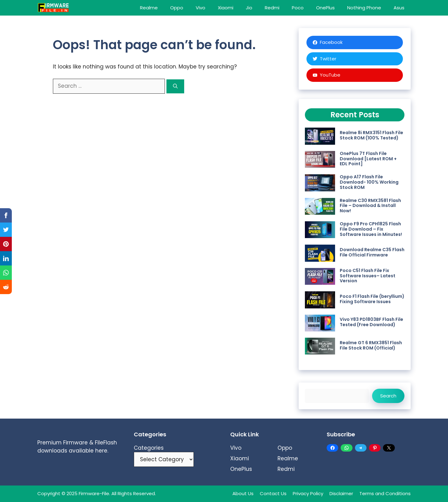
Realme (149, 8)
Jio (249, 8)
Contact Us (273, 493)
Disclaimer (341, 493)
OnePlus (325, 8)
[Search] (175, 86)
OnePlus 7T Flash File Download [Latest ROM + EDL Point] (368, 159)
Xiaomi (226, 8)
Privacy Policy (308, 493)
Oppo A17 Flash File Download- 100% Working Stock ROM (369, 182)
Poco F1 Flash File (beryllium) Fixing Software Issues (372, 299)
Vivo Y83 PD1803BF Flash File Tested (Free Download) (371, 322)
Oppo (177, 8)
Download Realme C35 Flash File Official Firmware (372, 252)
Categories (149, 448)
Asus (399, 8)
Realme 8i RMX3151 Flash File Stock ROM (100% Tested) (371, 135)
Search (388, 396)
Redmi (272, 8)
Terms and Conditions (385, 493)
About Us (243, 493)
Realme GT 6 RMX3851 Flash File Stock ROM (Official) (371, 345)
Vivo (201, 8)
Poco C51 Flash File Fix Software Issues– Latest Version (368, 276)
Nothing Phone (364, 8)
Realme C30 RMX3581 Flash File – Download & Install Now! (370, 206)
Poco (298, 8)
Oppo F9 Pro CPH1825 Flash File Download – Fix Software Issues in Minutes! (371, 229)
